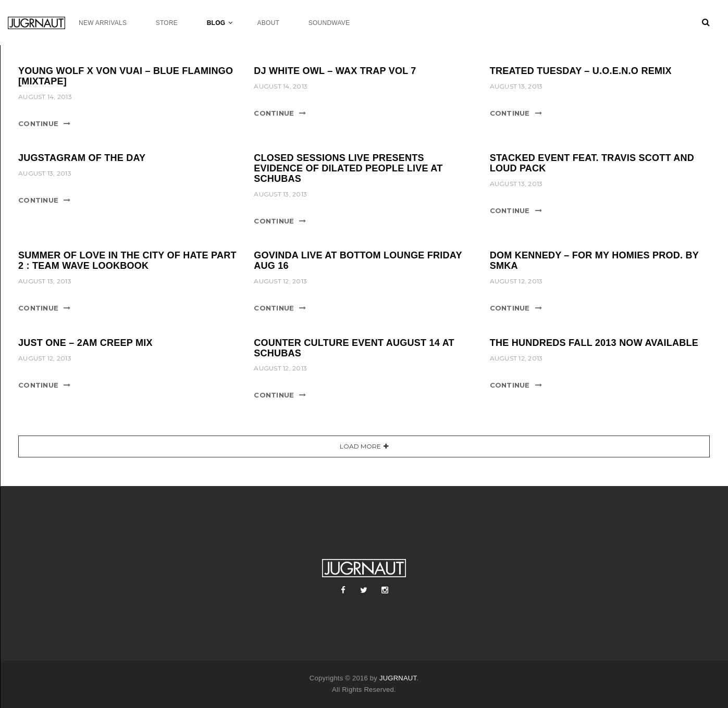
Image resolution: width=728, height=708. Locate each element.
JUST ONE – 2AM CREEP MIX (85, 343)
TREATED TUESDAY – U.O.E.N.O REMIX (581, 71)
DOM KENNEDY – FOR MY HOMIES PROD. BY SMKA (594, 260)
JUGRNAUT (398, 678)
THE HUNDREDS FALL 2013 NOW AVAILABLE (594, 343)
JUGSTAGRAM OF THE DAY (82, 158)
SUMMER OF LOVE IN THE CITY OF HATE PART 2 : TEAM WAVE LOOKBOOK (127, 260)
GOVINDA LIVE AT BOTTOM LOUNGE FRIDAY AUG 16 (358, 260)
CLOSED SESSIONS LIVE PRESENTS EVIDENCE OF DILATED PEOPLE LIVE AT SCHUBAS (348, 168)
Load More (360, 446)
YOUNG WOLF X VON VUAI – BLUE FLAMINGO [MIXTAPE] (126, 76)
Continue (38, 123)
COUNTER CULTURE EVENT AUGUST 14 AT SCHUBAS (354, 348)
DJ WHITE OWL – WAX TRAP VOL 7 (335, 71)
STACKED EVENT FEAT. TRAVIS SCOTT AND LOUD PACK (592, 163)
